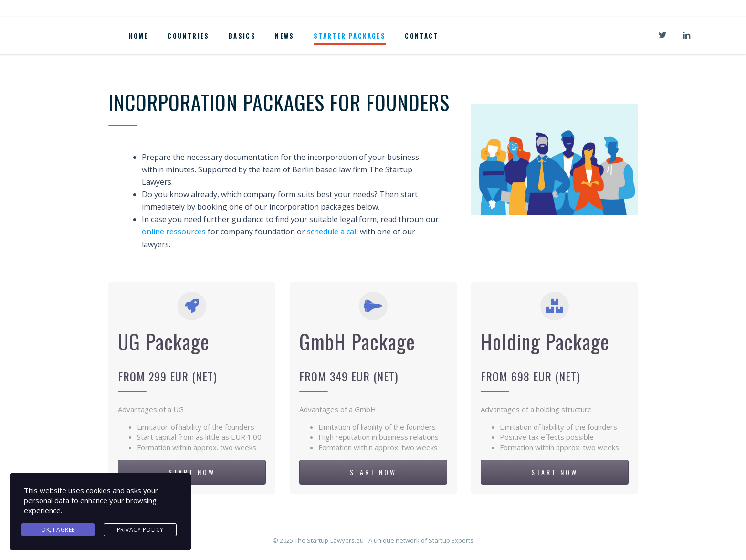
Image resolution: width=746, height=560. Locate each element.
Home (139, 36)
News (285, 36)
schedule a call (332, 232)
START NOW (192, 472)
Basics (242, 36)
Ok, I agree (58, 530)
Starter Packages (350, 36)
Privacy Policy (140, 530)
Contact (422, 36)
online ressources (174, 232)
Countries (189, 36)
